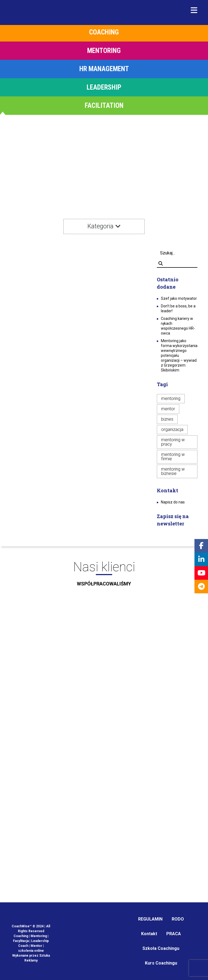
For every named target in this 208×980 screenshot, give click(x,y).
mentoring (171, 398)
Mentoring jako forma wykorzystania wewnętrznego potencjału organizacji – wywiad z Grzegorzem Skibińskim (179, 355)
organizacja (172, 429)
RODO (178, 919)
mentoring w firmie (173, 457)
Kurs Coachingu (161, 963)
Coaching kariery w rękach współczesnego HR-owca (178, 326)
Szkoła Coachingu (161, 948)
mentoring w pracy (173, 442)
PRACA (174, 934)
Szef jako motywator (179, 298)
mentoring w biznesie (173, 471)
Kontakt (149, 934)
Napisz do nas (173, 502)
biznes (167, 419)
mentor (168, 409)
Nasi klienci (104, 575)
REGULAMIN (150, 919)
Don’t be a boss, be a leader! (178, 308)
